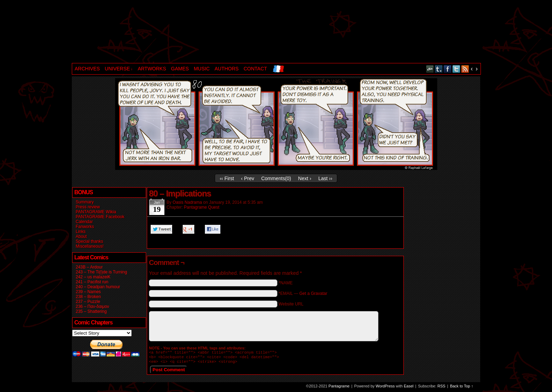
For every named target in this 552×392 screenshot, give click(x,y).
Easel (409, 388)
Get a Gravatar (313, 293)
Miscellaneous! (90, 246)
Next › (305, 178)
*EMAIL (303, 293)
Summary (85, 202)
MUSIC (202, 69)
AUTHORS (227, 69)
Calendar (84, 222)
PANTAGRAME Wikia (96, 212)
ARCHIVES (87, 69)
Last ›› (325, 178)
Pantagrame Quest (202, 207)
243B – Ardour (89, 267)
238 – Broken (88, 297)
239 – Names (88, 292)
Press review (88, 207)
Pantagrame (193, 32)
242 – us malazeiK (93, 277)
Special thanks (89, 241)
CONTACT (255, 69)
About (81, 236)
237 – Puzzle (88, 302)
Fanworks (85, 227)
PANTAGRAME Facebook (100, 217)
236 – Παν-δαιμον (92, 306)
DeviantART (430, 69)
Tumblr (439, 69)
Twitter (456, 69)
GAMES (180, 69)
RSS (465, 69)
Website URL (291, 304)
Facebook (448, 69)
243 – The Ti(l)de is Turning (101, 272)
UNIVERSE (119, 69)
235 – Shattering (91, 311)
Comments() (276, 178)
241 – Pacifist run (92, 282)
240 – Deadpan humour (98, 287)
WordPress (385, 388)
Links (81, 232)
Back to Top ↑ (462, 388)
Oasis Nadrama (187, 202)
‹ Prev (248, 178)
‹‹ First (227, 178)
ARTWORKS (152, 69)
